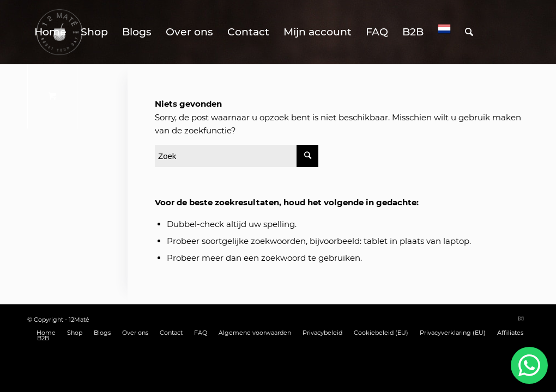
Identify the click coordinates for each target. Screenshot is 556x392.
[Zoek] (469, 32)
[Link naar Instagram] (521, 318)
